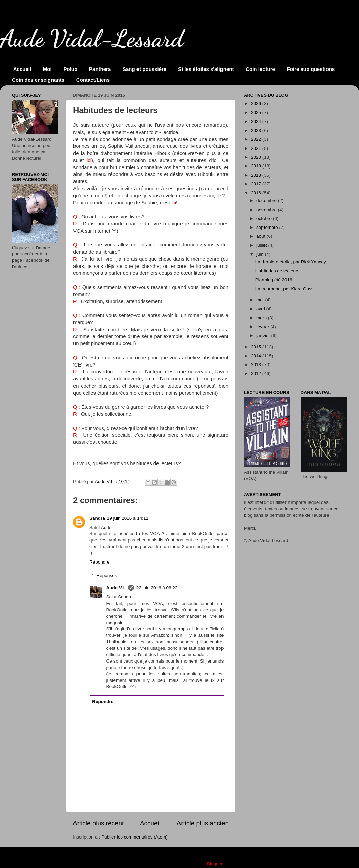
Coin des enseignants (38, 80)
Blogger (215, 864)
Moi (47, 69)
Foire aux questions (311, 69)
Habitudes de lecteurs (278, 271)
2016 (257, 193)
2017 (257, 184)
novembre (267, 210)
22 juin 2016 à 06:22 (157, 588)
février (263, 327)
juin (261, 254)
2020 (257, 157)
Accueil (22, 69)
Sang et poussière (144, 69)
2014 (257, 356)
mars (262, 318)
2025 (257, 112)
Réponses (107, 576)
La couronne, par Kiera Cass (284, 289)
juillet (262, 245)
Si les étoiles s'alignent (206, 69)
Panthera (100, 69)
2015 (257, 347)
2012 (257, 373)
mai (261, 300)
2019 (257, 166)
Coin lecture (260, 69)
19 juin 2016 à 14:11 (128, 518)
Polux (70, 69)
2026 (257, 104)
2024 (257, 122)
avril (261, 309)
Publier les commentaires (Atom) (134, 837)
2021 (257, 148)
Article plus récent (98, 823)
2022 (257, 139)
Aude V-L (116, 588)
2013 (257, 365)
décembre (267, 201)
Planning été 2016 (274, 280)
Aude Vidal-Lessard (92, 39)
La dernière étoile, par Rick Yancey (291, 262)
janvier (264, 336)
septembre (268, 227)
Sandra (97, 518)
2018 (257, 175)
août (261, 236)
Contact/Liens (93, 80)
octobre (265, 219)
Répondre (99, 562)
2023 (257, 130)
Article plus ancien (203, 823)
